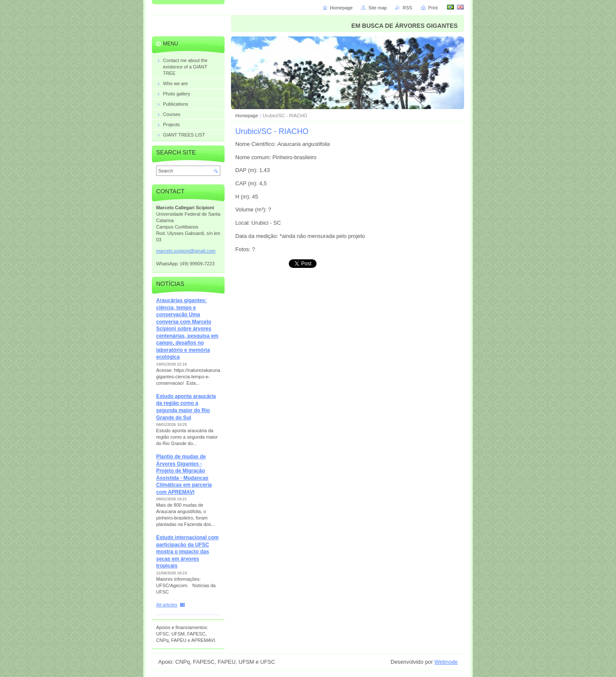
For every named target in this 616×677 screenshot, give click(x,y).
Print (433, 8)
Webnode (446, 662)
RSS (407, 8)
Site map (378, 8)
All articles (167, 605)
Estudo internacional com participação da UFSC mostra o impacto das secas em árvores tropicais (187, 552)
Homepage (247, 116)
